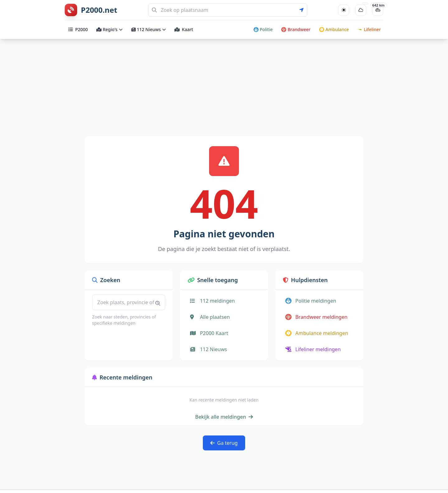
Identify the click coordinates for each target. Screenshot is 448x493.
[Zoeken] (228, 10)
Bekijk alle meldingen (224, 417)
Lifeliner (369, 29)
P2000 (78, 29)
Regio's (109, 29)
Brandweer (296, 29)
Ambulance (334, 29)
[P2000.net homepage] (91, 10)
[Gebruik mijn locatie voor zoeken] (303, 10)
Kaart (184, 29)
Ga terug (224, 443)
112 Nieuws (149, 29)
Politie (263, 29)
